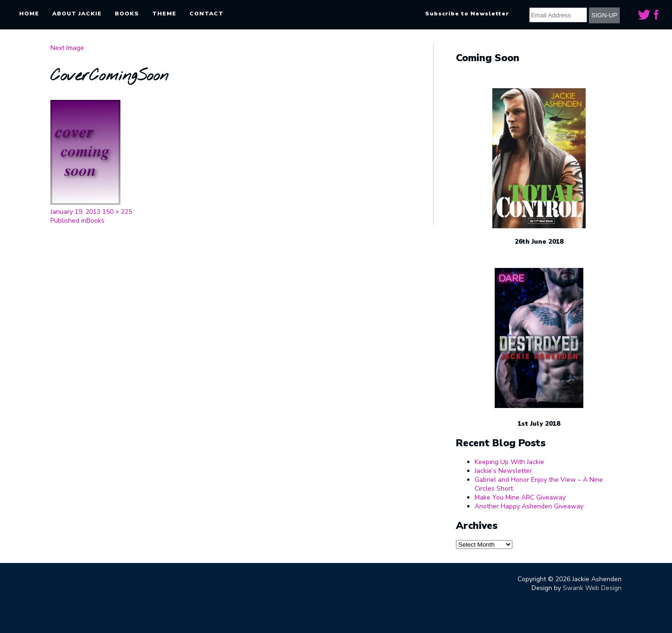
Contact (206, 14)
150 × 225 (117, 212)
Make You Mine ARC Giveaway (520, 497)
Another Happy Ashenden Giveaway (529, 506)
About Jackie (77, 14)
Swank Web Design (592, 588)
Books (127, 14)
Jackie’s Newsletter (503, 471)
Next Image (67, 48)
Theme (164, 14)
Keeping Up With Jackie (509, 462)
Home (29, 14)
